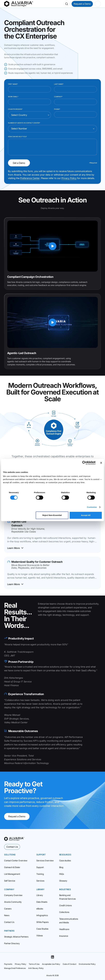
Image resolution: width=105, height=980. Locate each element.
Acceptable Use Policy (51, 964)
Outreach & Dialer (12, 867)
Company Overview (13, 895)
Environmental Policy (87, 964)
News (7, 915)
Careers (8, 909)
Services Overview (45, 861)
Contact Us (12, 847)
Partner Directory (12, 943)
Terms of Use (34, 964)
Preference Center (30, 178)
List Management (12, 874)
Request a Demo (82, 4)
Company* (58, 97)
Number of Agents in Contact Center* (24, 123)
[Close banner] (101, 463)
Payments (8, 964)
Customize (92, 507)
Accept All (86, 515)
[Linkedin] (53, 957)
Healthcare (64, 929)
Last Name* (59, 84)
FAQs (62, 874)
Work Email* (13, 97)
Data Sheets (42, 902)
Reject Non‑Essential (52, 515)
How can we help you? (17, 137)
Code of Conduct (70, 964)
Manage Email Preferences (15, 968)
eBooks (40, 909)
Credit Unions (65, 905)
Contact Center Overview (16, 861)
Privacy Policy (69, 178)
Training (40, 874)
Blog (61, 867)
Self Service (10, 881)
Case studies (65, 861)
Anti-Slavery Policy (36, 968)
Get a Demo (19, 163)
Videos (40, 936)
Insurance (64, 936)
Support (40, 867)
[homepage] (14, 839)
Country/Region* (15, 109)
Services (40, 881)
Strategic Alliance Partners (16, 937)
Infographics (42, 915)
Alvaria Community (13, 902)
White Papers (43, 922)
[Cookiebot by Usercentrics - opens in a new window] (84, 463)
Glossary (63, 881)
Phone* (57, 109)
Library (40, 895)
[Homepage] (19, 4)
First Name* (13, 84)
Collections (64, 912)
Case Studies (42, 929)
